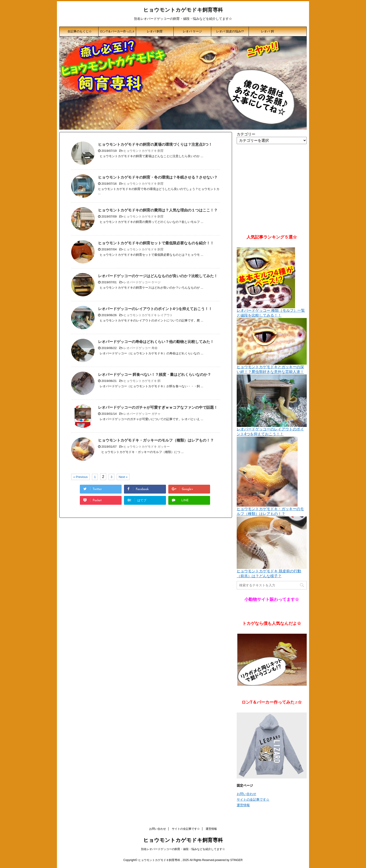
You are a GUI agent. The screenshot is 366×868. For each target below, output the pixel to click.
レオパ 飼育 (155, 31)
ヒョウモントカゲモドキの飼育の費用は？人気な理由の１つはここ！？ (158, 210)
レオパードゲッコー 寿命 (141, 348)
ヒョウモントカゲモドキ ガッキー (147, 447)
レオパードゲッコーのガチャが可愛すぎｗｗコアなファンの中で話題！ (158, 407)
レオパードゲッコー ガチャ (142, 414)
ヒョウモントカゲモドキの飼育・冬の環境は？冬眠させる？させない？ (158, 177)
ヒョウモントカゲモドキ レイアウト (148, 315)
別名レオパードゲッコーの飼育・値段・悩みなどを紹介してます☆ (183, 849)
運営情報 (243, 805)
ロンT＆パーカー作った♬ (117, 31)
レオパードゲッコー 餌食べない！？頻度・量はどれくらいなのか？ (155, 375)
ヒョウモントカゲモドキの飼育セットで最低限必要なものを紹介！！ (156, 243)
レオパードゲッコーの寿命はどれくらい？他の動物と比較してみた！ (156, 342)
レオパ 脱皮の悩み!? (230, 31)
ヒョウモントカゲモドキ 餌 (142, 381)
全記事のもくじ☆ (80, 31)
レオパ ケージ (192, 31)
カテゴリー (246, 134)
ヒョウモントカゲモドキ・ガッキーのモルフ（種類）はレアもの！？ (156, 440)
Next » (123, 477)
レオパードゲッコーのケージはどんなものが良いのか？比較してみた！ (158, 276)
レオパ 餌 (267, 31)
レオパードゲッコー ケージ (142, 282)
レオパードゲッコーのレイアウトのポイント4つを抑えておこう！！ (155, 309)
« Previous (80, 477)
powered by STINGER (229, 860)
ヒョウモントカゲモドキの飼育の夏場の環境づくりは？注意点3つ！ (155, 144)
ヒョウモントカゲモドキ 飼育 (144, 151)
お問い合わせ (246, 794)
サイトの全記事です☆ (253, 799)
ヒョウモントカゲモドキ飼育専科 (183, 10)
